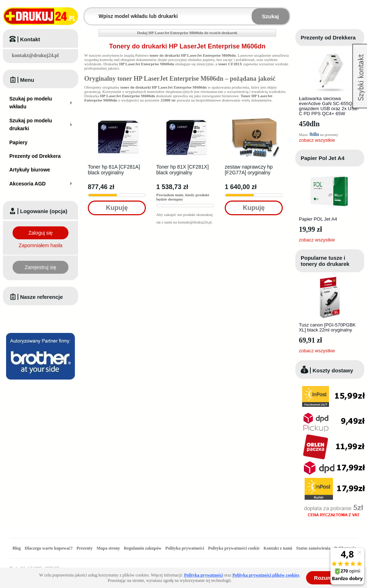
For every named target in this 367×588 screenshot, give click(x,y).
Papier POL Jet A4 (318, 219)
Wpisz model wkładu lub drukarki (89, 12)
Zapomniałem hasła (40, 245)
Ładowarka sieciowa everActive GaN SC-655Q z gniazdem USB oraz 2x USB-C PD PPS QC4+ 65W (329, 106)
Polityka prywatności (185, 548)
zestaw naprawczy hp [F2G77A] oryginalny (249, 170)
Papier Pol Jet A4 (323, 158)
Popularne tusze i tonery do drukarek (325, 261)
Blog (17, 548)
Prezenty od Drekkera (328, 37)
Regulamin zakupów (143, 548)
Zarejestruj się (40, 267)
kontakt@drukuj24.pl (35, 55)
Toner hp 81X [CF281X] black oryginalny (182, 170)
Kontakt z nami (278, 548)
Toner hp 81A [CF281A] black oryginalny (114, 170)
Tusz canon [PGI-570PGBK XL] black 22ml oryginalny (327, 327)
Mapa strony (108, 548)
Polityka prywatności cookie (234, 548)
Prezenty (85, 548)
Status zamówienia (314, 548)
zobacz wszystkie (317, 140)
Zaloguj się (40, 233)
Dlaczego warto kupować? (49, 548)
